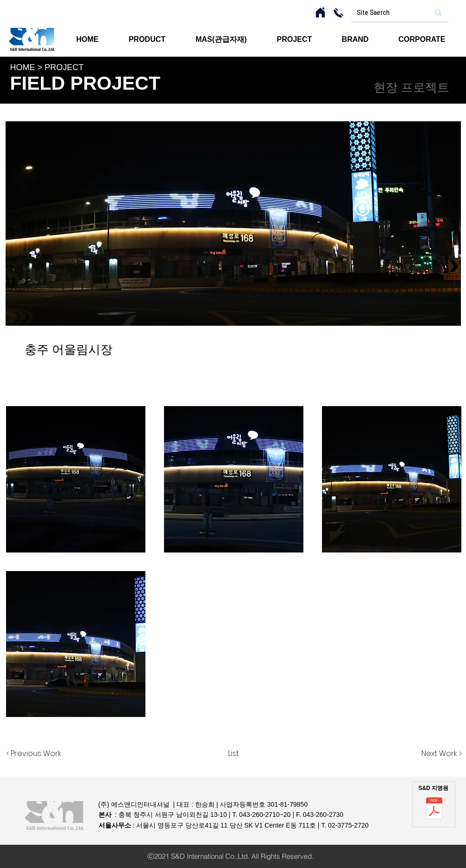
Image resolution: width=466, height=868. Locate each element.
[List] (233, 754)
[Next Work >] (442, 754)
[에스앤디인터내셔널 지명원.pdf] (434, 809)
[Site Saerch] (383, 13)
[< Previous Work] (34, 754)
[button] (295, 39)
